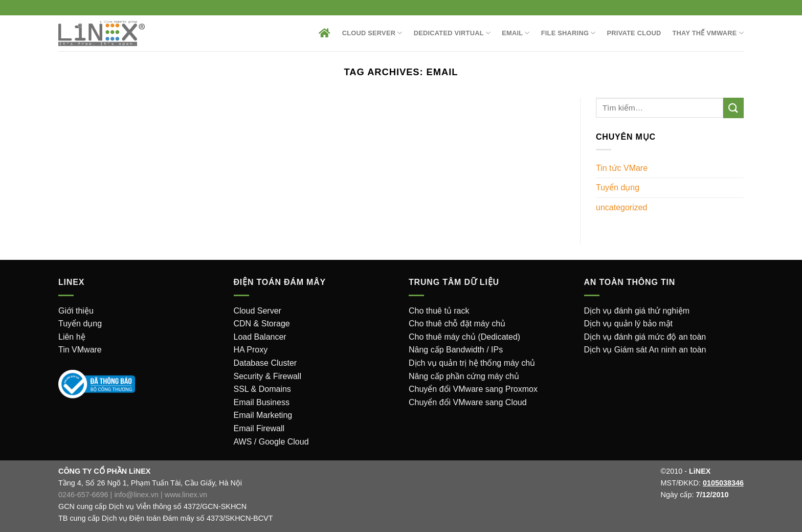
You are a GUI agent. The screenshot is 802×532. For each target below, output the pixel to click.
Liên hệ (72, 337)
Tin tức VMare (622, 168)
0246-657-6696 (83, 495)
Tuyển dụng (618, 187)
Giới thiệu (76, 311)
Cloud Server (372, 33)
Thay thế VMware (708, 33)
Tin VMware (80, 350)
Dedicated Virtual (452, 33)
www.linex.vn (186, 495)
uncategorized (622, 207)
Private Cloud (634, 33)
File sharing (569, 33)
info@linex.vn (136, 495)
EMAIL (516, 33)
